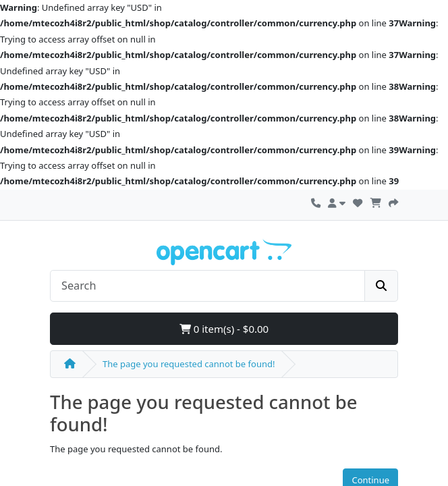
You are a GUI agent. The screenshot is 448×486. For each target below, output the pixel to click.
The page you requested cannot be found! (189, 364)
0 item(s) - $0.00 (224, 329)
